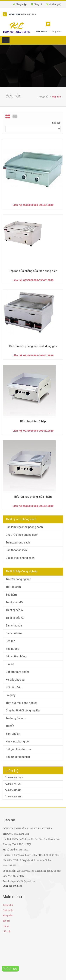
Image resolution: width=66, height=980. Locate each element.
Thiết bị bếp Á (14, 610)
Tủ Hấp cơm (13, 587)
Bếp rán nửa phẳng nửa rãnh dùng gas (33, 346)
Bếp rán (10, 641)
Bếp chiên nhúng (16, 656)
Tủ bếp (10, 726)
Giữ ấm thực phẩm (17, 672)
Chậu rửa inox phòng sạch (22, 535)
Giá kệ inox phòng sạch (20, 558)
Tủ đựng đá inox (16, 718)
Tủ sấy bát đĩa (14, 602)
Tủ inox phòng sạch (18, 543)
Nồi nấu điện (14, 687)
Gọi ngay (10, 968)
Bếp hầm (11, 595)
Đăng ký (38, 4)
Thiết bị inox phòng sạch (21, 519)
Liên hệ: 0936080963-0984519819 (33, 205)
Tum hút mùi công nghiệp (21, 703)
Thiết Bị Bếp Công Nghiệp (22, 571)
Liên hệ (7, 931)
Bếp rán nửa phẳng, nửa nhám (33, 497)
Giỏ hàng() (54, 4)
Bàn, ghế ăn (13, 734)
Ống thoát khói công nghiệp (23, 710)
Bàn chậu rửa (14, 626)
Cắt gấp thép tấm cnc (19, 749)
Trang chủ (43, 97)
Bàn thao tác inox (16, 550)
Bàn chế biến (14, 633)
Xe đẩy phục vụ (15, 680)
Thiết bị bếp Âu (15, 618)
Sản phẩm (8, 916)
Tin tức (6, 921)
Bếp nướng (12, 649)
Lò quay (11, 695)
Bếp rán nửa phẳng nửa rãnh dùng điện (33, 271)
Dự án (6, 926)
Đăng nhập (21, 4)
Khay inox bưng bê (17, 741)
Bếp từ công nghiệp (18, 757)
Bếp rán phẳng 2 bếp (33, 421)
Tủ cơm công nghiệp (18, 579)
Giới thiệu (8, 910)
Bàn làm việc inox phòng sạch (24, 527)
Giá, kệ (10, 664)
